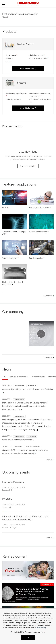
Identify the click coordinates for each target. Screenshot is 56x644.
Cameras (9, 59)
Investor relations (38, 377)
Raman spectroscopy (38, 232)
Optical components (37, 55)
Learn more (48, 296)
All (5, 377)
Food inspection (36, 258)
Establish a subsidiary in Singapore (17, 440)
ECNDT (6, 499)
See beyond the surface (39, 208)
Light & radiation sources (38, 59)
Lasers (8, 62)
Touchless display (10, 258)
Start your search (27, 166)
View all (5, 17)
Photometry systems (12, 99)
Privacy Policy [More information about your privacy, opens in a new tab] (41, 628)
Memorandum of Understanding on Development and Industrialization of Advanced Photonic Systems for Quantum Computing (25, 406)
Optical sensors (11, 55)
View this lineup (27, 69)
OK (28, 638)
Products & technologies (19, 377)
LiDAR (5, 208)
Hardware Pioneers (12, 482)
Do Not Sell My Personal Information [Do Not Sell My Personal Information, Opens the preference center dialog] (27, 632)
